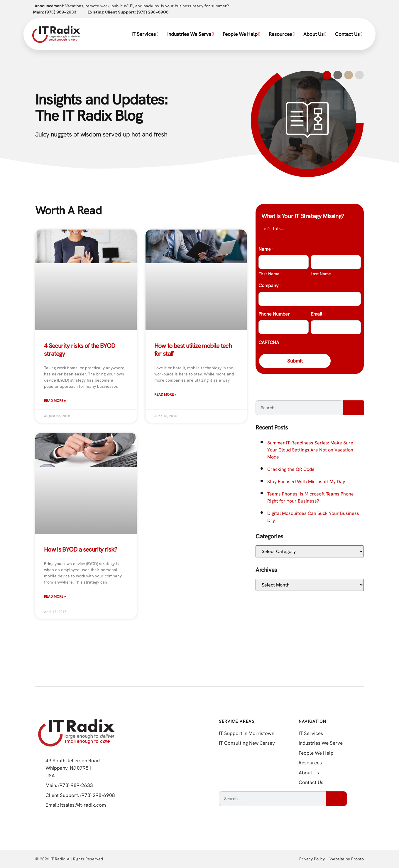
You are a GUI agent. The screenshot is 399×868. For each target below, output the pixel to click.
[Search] (354, 408)
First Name (269, 274)
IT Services (145, 34)
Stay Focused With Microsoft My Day (306, 482)
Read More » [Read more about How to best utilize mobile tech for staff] (165, 395)
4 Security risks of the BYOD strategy (80, 349)
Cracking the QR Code (291, 470)
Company (270, 286)
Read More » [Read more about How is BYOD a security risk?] (55, 596)
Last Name (321, 274)
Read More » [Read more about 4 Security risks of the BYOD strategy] (55, 401)
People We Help (241, 34)
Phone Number (274, 314)
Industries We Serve (191, 34)
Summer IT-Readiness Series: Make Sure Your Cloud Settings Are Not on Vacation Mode (310, 450)
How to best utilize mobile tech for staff (193, 349)
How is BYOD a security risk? (81, 549)
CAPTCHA (269, 342)
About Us (315, 34)
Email (318, 314)
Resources (282, 34)
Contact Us (349, 34)
